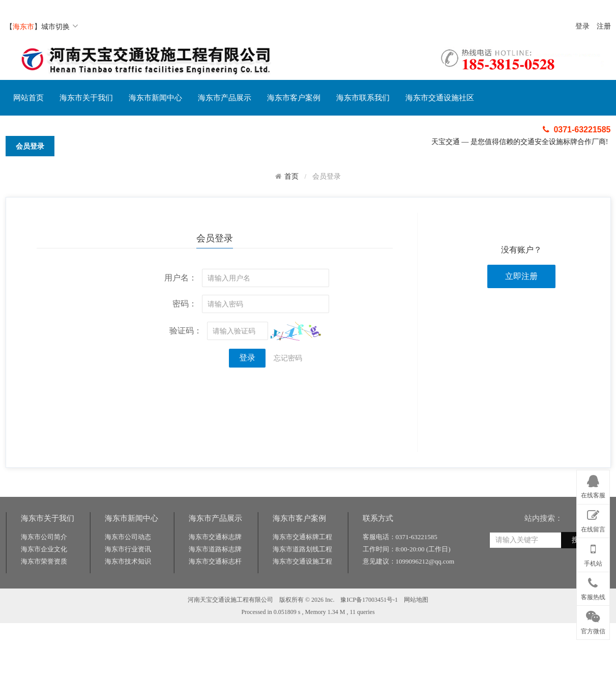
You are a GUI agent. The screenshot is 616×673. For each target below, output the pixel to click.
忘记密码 (288, 358)
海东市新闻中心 (155, 98)
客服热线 (593, 587)
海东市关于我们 (86, 98)
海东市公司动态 (128, 566)
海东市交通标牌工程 (302, 566)
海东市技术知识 (128, 591)
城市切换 (60, 26)
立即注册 (521, 276)
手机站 (593, 553)
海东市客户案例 (294, 98)
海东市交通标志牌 (215, 566)
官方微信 (593, 621)
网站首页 (28, 98)
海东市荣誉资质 (44, 591)
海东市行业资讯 (128, 579)
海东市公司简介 (44, 566)
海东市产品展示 (225, 98)
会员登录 (30, 146)
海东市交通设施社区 (440, 98)
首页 (291, 176)
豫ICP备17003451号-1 (369, 629)
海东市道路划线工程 (302, 579)
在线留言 (593, 519)
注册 (604, 26)
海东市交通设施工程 (302, 591)
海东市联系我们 (363, 98)
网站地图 (416, 629)
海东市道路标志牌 (215, 579)
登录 (582, 26)
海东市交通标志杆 (215, 591)
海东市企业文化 (44, 579)
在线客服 (593, 485)
